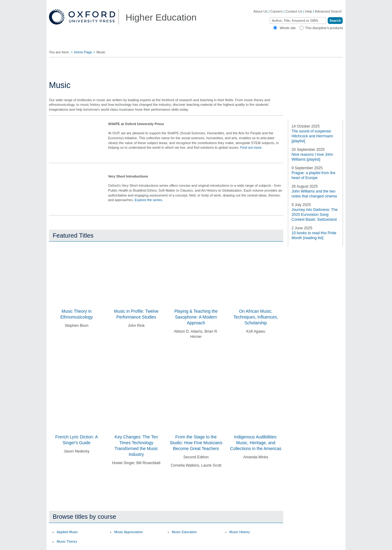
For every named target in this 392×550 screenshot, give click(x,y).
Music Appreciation (129, 416)
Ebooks (234, 472)
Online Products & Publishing (78, 503)
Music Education (184, 416)
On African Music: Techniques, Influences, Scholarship (256, 348)
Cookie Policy (254, 542)
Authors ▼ (256, 43)
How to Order (238, 480)
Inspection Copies (182, 495)
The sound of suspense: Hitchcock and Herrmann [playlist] (312, 223)
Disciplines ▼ (68, 43)
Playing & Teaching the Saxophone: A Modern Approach (196, 348)
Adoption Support (122, 499)
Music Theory (67, 426)
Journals (62, 496)
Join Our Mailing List (184, 472)
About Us (261, 11)
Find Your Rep (106, 43)
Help (309, 11)
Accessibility (298, 542)
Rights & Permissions (244, 495)
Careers (277, 11)
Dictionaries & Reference (75, 510)
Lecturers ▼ (142, 43)
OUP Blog (63, 478)
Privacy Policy (230, 542)
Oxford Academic (294, 43)
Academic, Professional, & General (76, 487)
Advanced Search (328, 11)
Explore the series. (149, 231)
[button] (53, 382)
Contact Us (294, 11)
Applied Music (67, 416)
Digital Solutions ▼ (217, 43)
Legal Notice (276, 542)
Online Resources (242, 487)
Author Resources (242, 465)
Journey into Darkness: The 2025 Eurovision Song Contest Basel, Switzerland (315, 301)
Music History (240, 416)
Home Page (83, 52)
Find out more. (251, 178)
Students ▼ (177, 43)
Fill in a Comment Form (186, 487)
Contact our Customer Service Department (132, 489)
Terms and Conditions (326, 542)
